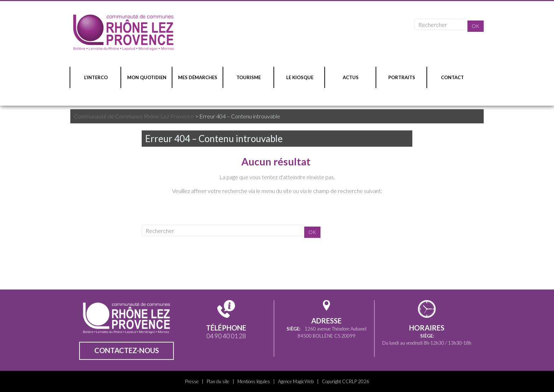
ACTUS (351, 77)
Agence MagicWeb (296, 381)
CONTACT (452, 77)
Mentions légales (254, 381)
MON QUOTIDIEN (147, 77)
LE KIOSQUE (300, 77)
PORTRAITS (402, 77)
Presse (192, 381)
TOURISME (249, 77)
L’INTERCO (96, 77)
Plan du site (218, 381)
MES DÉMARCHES (198, 77)
